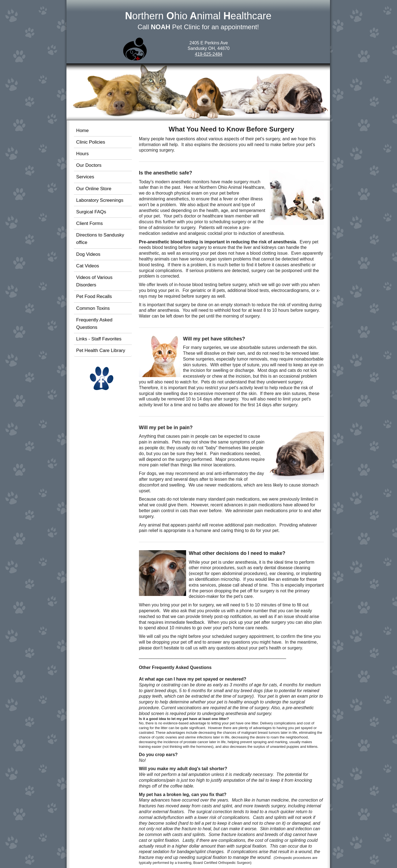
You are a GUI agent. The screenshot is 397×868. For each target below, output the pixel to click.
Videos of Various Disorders (94, 281)
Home (82, 131)
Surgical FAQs (91, 212)
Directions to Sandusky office (100, 239)
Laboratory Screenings (100, 200)
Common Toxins (93, 308)
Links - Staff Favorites (99, 339)
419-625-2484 (209, 54)
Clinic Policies (91, 142)
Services (85, 177)
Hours (82, 154)
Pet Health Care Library (101, 350)
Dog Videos (88, 254)
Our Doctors (89, 165)
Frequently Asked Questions (94, 324)
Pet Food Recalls (94, 296)
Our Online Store (94, 189)
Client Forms (89, 223)
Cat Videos (88, 266)
